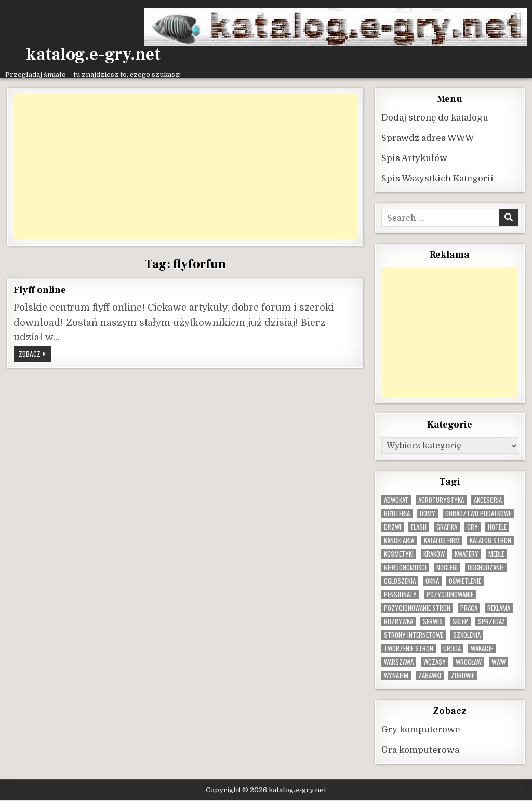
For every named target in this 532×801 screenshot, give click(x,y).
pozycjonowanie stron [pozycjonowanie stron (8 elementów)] (417, 608)
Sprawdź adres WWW (428, 138)
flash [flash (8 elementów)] (419, 527)
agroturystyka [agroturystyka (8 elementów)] (441, 500)
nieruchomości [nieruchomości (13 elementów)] (405, 568)
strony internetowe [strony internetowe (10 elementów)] (414, 635)
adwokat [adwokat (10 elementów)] (396, 500)
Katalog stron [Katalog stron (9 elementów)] (490, 540)
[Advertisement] (185, 167)
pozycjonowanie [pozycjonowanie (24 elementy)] (450, 595)
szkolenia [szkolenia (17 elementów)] (467, 635)
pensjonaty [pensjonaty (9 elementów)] (400, 595)
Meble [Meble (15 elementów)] (496, 554)
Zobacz (35, 355)
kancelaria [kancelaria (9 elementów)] (399, 540)
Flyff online (40, 290)
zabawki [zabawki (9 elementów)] (430, 676)
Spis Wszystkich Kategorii (437, 178)
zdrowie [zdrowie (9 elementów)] (463, 676)
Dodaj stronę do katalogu (435, 118)
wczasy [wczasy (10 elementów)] (435, 662)
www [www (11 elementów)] (498, 662)
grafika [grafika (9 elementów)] (447, 527)
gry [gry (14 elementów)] (473, 527)
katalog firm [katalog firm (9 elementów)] (442, 540)
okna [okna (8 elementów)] (432, 581)
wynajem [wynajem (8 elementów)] (396, 676)
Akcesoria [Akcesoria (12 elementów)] (488, 500)
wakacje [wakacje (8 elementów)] (482, 649)
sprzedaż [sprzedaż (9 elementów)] (491, 622)
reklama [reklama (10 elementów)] (499, 608)
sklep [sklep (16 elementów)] (460, 622)
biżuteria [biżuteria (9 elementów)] (397, 513)
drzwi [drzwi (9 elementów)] (393, 527)
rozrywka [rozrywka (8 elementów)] (398, 622)
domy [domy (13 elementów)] (428, 513)
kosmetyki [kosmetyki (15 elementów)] (399, 554)
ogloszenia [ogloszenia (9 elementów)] (400, 581)
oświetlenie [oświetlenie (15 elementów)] (465, 581)
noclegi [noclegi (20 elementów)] (447, 568)
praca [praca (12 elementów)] (469, 608)
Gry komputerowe (421, 730)
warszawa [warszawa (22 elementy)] (399, 662)
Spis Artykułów (414, 158)
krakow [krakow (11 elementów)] (434, 554)
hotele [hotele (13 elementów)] (497, 527)
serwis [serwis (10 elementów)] (433, 622)
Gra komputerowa (420, 750)
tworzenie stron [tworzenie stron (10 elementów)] (409, 649)
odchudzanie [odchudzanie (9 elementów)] (486, 568)
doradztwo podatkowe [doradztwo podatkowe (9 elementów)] (478, 513)
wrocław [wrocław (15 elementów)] (469, 662)
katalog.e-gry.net (93, 55)
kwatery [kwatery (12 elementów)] (467, 554)
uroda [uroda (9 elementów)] (452, 649)
